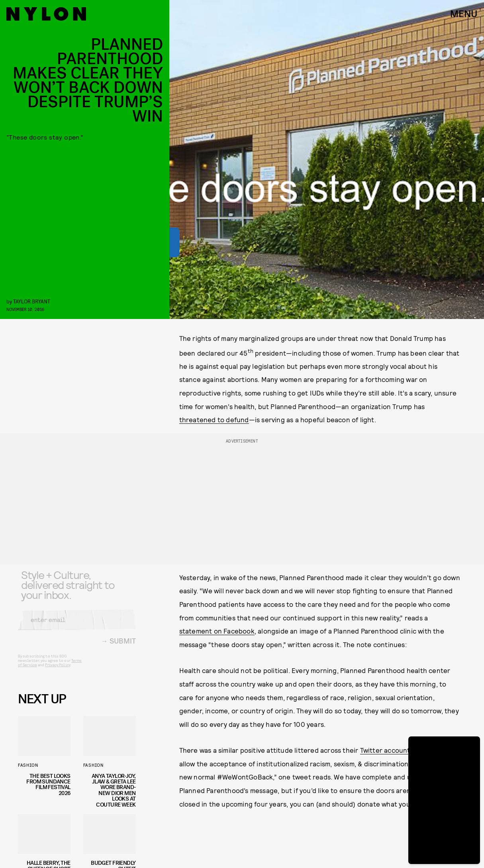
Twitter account (385, 750)
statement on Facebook (217, 631)
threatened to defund (214, 419)
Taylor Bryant (32, 301)
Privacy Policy (58, 671)
